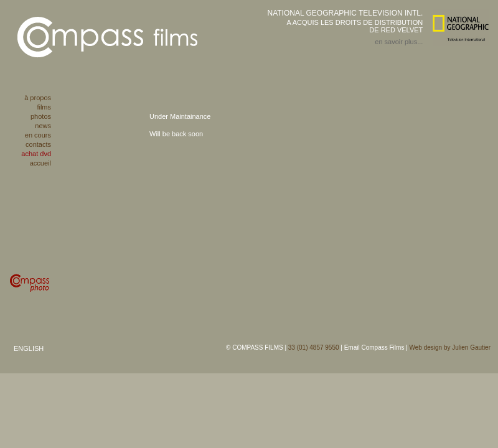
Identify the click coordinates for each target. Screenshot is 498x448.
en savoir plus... (399, 42)
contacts (38, 144)
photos (41, 116)
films (44, 107)
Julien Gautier (471, 348)
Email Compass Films (374, 348)
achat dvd (36, 154)
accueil (40, 163)
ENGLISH (29, 348)
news (43, 126)
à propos (38, 98)
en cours (38, 135)
